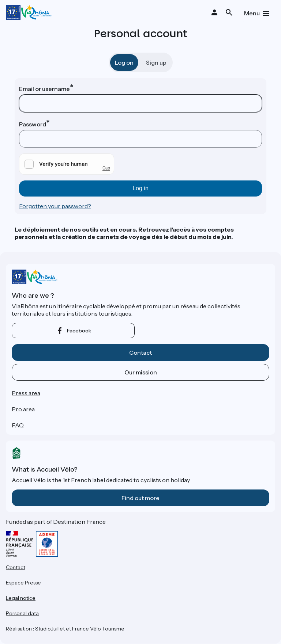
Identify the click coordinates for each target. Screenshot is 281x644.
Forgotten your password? (55, 206)
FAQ (18, 425)
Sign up (156, 62)
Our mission (141, 372)
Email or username (44, 89)
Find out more (140, 498)
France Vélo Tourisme (98, 629)
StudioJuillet (50, 629)
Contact (140, 353)
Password (33, 124)
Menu (252, 13)
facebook (79, 331)
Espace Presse (23, 583)
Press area (26, 393)
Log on (124, 62)
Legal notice (21, 598)
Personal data (22, 613)
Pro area (23, 409)
